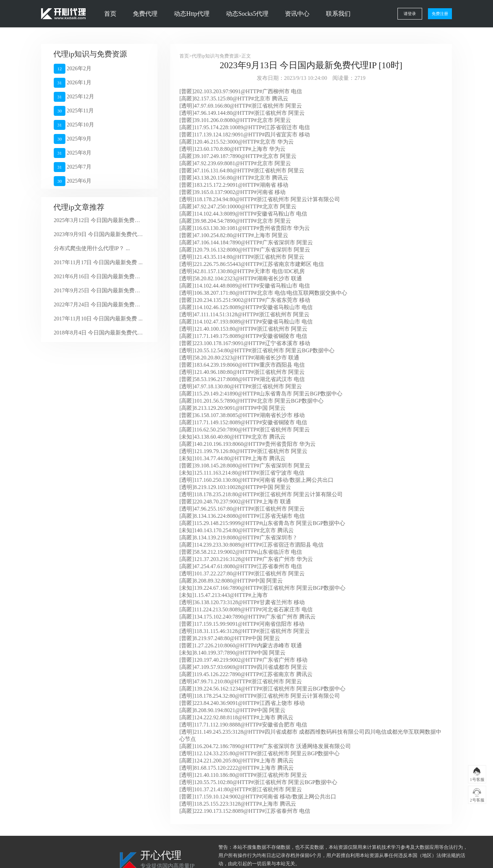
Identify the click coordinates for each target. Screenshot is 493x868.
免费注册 (440, 14)
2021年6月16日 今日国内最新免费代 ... (98, 276)
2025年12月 (74, 97)
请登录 (410, 14)
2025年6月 (73, 181)
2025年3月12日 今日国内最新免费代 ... (98, 220)
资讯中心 (297, 14)
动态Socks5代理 (247, 14)
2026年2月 (73, 69)
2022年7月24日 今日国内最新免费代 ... (98, 304)
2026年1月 (73, 83)
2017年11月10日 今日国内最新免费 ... (98, 319)
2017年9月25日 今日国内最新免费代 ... (98, 290)
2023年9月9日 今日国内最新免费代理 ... (98, 234)
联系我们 (338, 14)
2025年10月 (74, 125)
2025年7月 (73, 167)
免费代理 (145, 14)
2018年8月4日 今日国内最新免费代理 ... (98, 333)
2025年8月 (73, 153)
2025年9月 (73, 139)
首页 (110, 14)
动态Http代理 (192, 14)
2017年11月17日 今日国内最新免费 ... (98, 262)
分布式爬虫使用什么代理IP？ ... (92, 248)
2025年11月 (74, 111)
